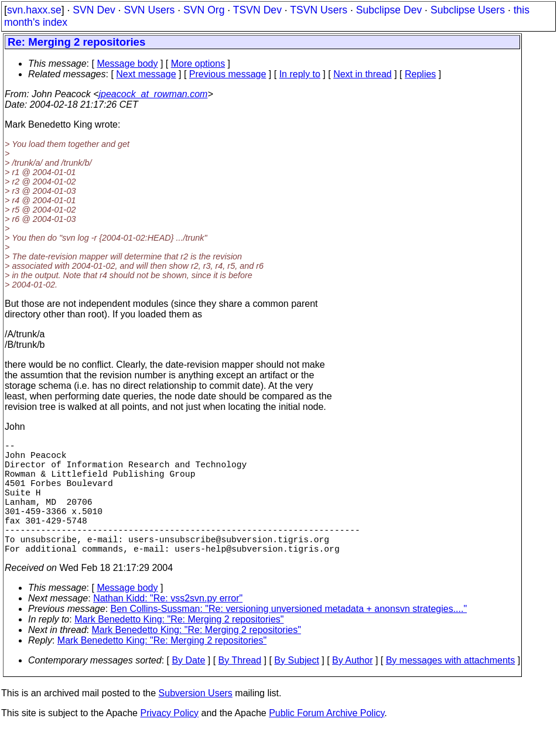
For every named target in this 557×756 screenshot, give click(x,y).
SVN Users (149, 10)
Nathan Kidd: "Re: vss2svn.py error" (168, 626)
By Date (188, 688)
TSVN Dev (257, 10)
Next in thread (363, 74)
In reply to (300, 74)
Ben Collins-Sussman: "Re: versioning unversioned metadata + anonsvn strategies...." (289, 637)
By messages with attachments (451, 688)
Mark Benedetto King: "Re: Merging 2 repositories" (179, 647)
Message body (127, 64)
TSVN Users (319, 10)
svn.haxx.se (34, 10)
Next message (146, 74)
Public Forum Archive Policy (327, 741)
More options (198, 64)
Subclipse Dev (389, 10)
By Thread (240, 688)
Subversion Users (196, 721)
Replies (420, 74)
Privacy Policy (169, 741)
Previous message (228, 74)
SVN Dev (94, 10)
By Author (352, 688)
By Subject (296, 688)
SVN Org (204, 10)
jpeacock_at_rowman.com (153, 94)
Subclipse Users (468, 10)
